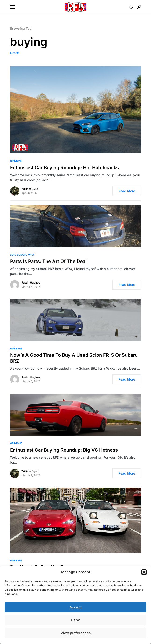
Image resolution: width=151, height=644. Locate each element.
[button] (144, 572)
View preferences (76, 633)
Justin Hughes (31, 282)
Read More (127, 191)
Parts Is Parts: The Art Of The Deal (48, 261)
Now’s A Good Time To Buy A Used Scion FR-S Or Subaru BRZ (74, 358)
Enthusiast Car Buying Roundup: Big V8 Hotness (64, 450)
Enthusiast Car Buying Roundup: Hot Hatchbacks (64, 168)
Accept (75, 607)
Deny (75, 620)
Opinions (16, 161)
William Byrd (30, 189)
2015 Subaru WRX (22, 255)
